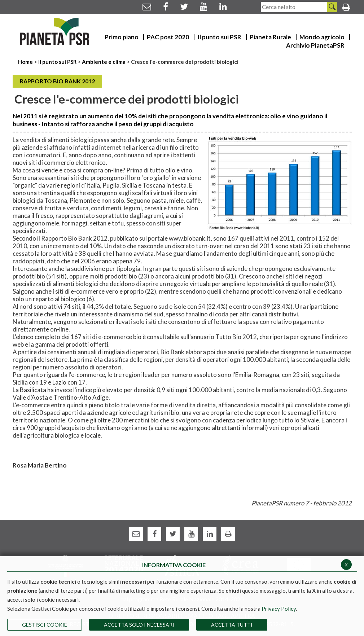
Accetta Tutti (232, 625)
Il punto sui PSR (57, 62)
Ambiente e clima (104, 62)
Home (26, 62)
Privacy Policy (279, 609)
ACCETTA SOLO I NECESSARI (139, 625)
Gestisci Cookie (45, 625)
